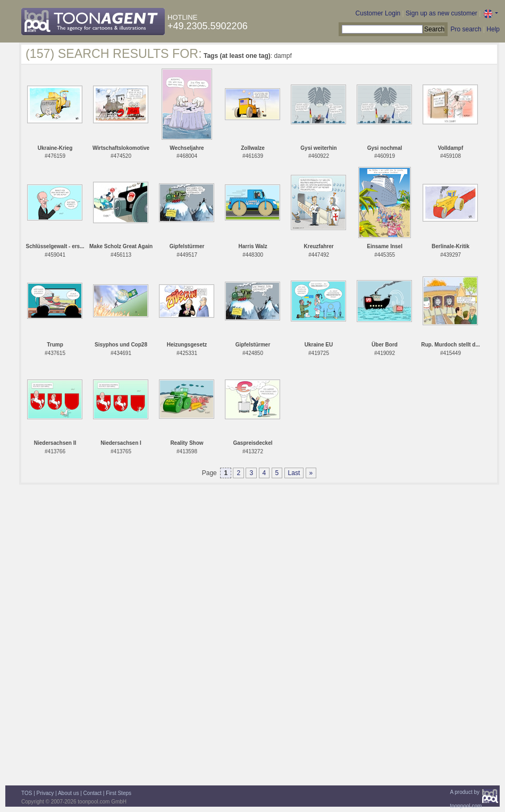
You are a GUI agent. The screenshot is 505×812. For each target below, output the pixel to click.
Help (493, 29)
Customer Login (378, 13)
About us (68, 793)
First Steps (119, 793)
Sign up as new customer (441, 13)
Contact (92, 793)
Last (294, 473)
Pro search (466, 29)
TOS (27, 793)
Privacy (45, 793)
